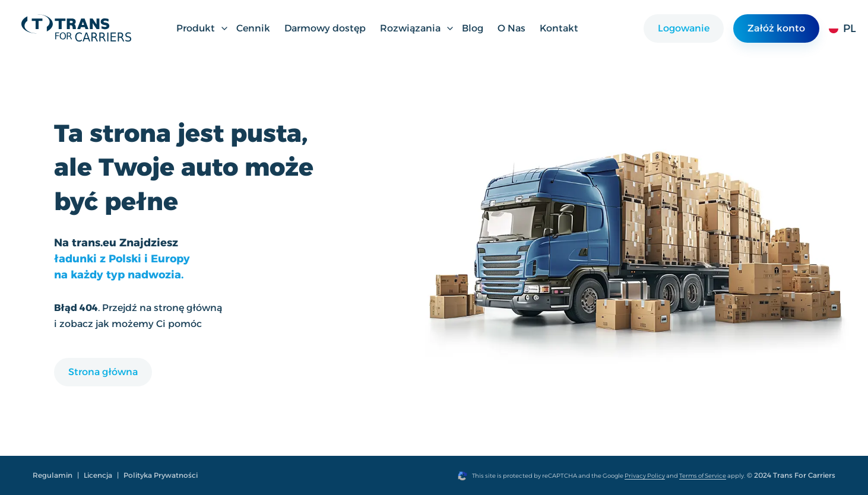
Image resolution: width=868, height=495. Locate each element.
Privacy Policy (645, 476)
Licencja (98, 475)
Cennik (253, 28)
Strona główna (103, 372)
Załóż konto (776, 28)
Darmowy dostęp (325, 28)
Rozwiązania (417, 28)
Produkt (203, 28)
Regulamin (53, 475)
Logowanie (684, 28)
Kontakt (559, 28)
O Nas (511, 28)
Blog (473, 28)
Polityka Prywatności (161, 475)
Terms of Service (703, 476)
